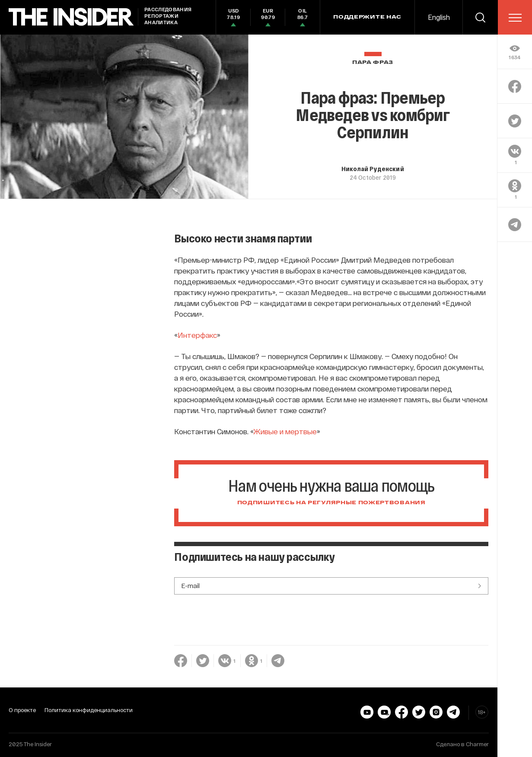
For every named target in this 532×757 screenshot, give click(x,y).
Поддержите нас (367, 17)
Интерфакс (197, 335)
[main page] (71, 17)
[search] (480, 17)
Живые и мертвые (285, 431)
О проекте (22, 710)
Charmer (477, 744)
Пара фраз (373, 62)
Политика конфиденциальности (89, 710)
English (439, 17)
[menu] (515, 18)
